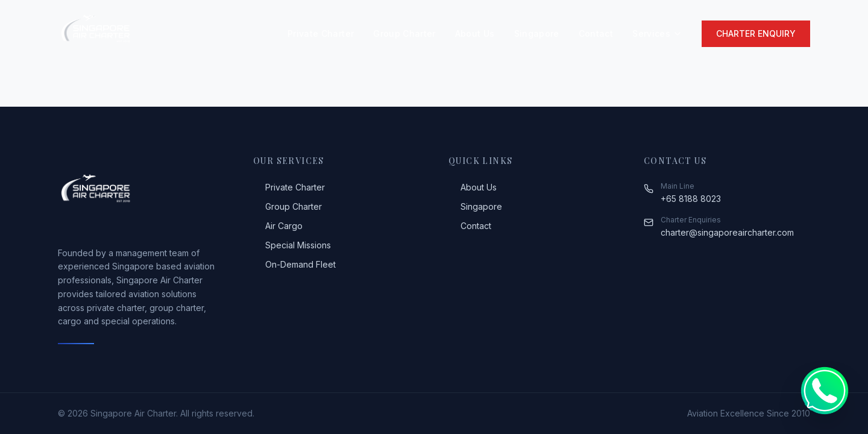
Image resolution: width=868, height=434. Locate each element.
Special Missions (292, 245)
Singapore (537, 33)
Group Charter (404, 33)
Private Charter (321, 33)
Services (657, 33)
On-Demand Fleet (294, 264)
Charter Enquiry (756, 33)
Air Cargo (278, 226)
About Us (475, 33)
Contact (596, 33)
